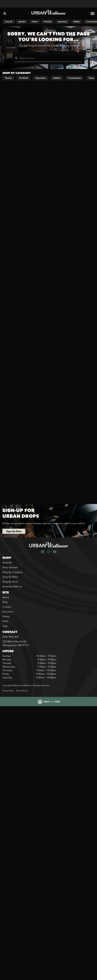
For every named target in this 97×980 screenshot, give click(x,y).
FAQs (5, 621)
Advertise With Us (12, 586)
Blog (5, 602)
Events (6, 616)
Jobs (5, 626)
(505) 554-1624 (11, 637)
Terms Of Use (22, 691)
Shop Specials (10, 567)
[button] (5, 13)
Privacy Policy (8, 691)
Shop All (7, 563)
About (6, 597)
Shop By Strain (10, 582)
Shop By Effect (10, 577)
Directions (8, 612)
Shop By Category (12, 572)
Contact (7, 607)
